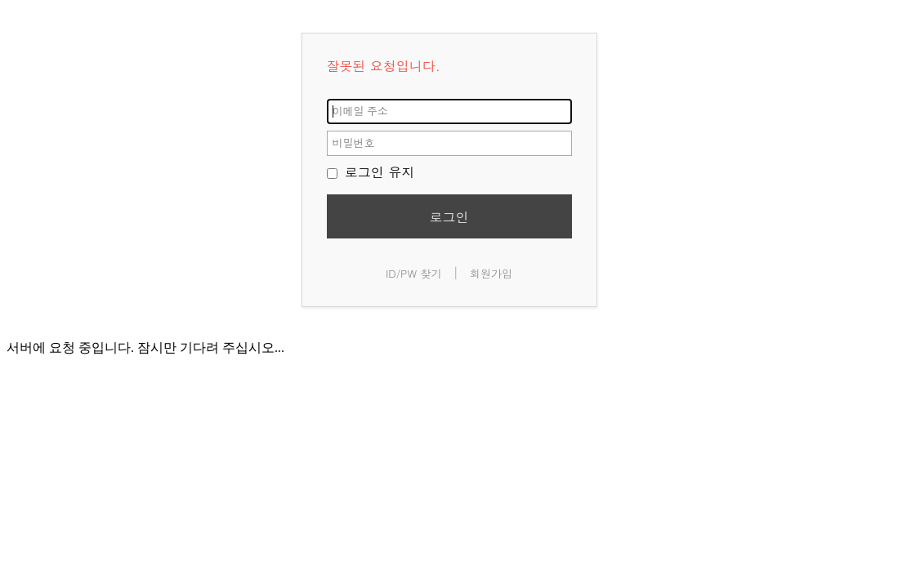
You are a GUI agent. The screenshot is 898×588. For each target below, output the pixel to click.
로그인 (449, 217)
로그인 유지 (371, 172)
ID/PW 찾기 (414, 273)
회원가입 (491, 273)
